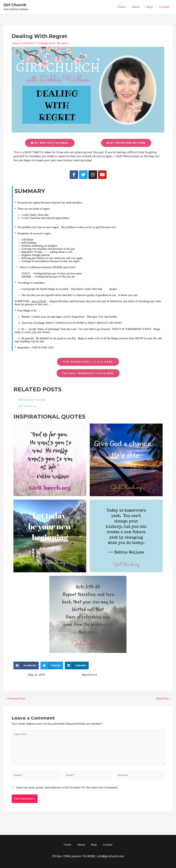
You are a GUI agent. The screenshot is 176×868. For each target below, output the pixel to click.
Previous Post (14, 700)
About (139, 7)
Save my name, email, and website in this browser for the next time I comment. (67, 792)
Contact (165, 7)
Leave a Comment (23, 43)
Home (126, 7)
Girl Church (15, 5)
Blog (152, 7)
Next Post (164, 700)
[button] (26, 667)
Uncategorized (46, 43)
